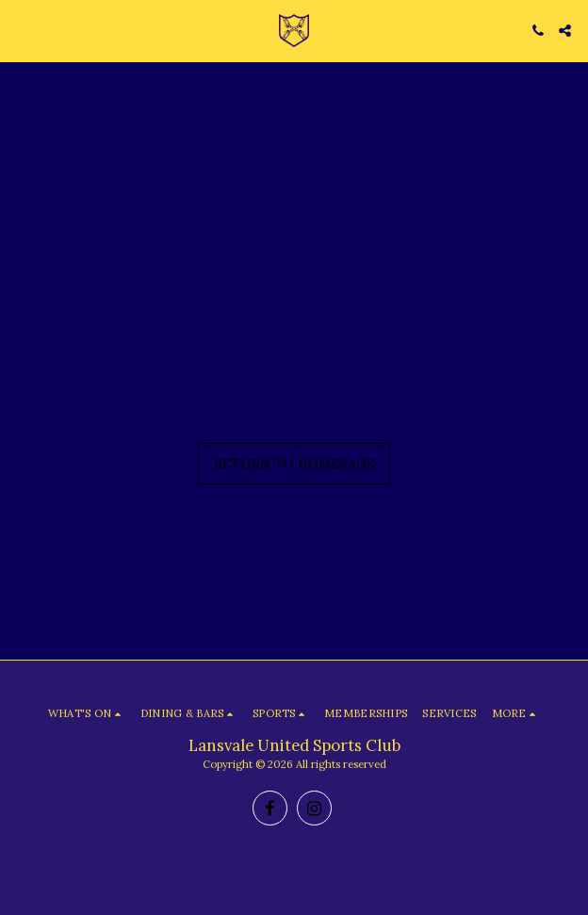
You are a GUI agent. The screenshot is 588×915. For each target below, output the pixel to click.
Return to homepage (294, 464)
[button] (21, 30)
